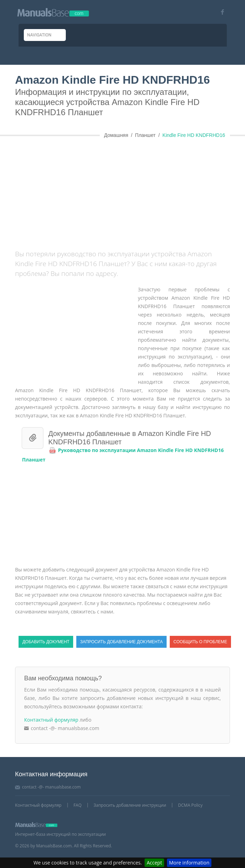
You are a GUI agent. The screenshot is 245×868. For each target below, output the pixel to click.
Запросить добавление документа (121, 642)
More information (189, 863)
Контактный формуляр (51, 720)
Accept (154, 863)
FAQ (78, 805)
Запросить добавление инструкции (130, 805)
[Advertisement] (130, 191)
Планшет (145, 135)
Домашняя (116, 135)
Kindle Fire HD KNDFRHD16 (194, 135)
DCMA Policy (190, 805)
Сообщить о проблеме (200, 642)
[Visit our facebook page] (220, 12)
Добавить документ (46, 642)
